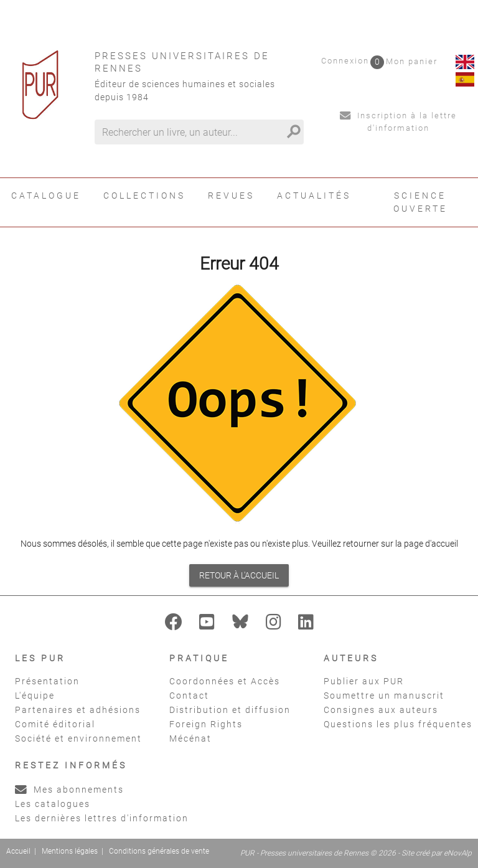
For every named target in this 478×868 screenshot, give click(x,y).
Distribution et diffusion (230, 710)
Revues (231, 196)
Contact (189, 696)
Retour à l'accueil (239, 575)
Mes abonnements (69, 790)
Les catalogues (53, 804)
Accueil (18, 851)
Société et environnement (78, 738)
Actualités (314, 196)
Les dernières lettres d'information (102, 818)
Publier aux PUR (364, 681)
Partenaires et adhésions (78, 710)
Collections (144, 196)
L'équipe (35, 696)
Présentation (47, 681)
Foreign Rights (206, 724)
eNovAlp (458, 853)
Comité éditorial (55, 724)
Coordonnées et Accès (225, 681)
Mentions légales (70, 851)
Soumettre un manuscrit (384, 696)
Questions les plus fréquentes (398, 724)
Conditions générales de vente (159, 851)
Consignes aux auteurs (381, 710)
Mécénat (190, 738)
